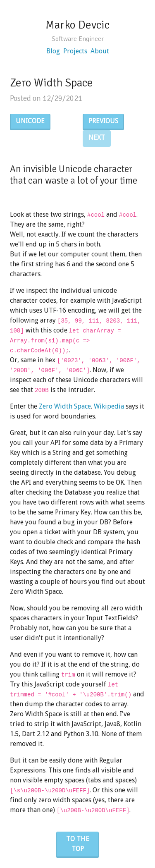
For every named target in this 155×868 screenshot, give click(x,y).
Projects (75, 51)
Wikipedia (109, 406)
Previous (103, 121)
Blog (53, 51)
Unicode (30, 121)
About (100, 51)
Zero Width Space (65, 406)
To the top (78, 844)
